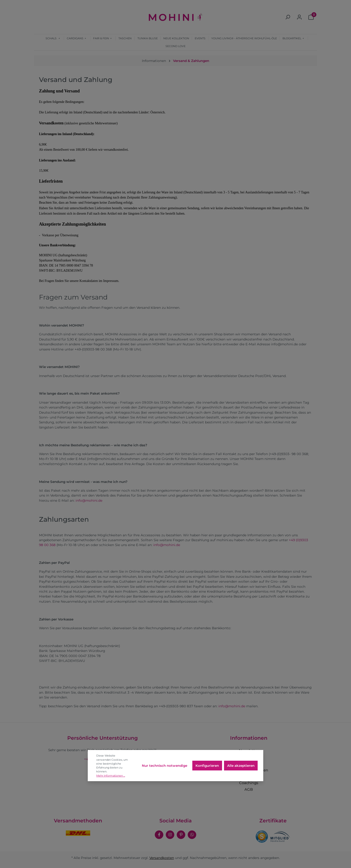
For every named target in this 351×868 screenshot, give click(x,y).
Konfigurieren (207, 766)
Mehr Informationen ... (111, 776)
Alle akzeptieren (241, 766)
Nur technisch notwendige (165, 766)
